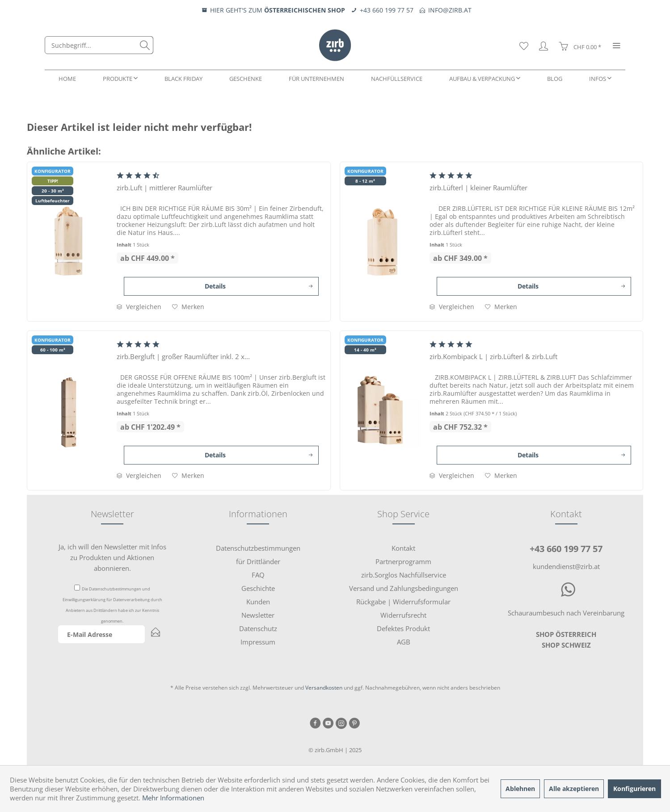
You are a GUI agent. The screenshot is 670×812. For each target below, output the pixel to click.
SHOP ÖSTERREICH (566, 634)
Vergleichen (139, 307)
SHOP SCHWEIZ (566, 645)
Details (259, 285)
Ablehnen (520, 789)
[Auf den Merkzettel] (188, 307)
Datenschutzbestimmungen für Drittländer (258, 555)
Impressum (258, 642)
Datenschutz (258, 628)
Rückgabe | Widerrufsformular (403, 602)
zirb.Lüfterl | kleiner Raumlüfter (478, 188)
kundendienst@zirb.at (566, 566)
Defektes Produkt (403, 628)
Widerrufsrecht (403, 615)
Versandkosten (324, 688)
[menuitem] (99, 45)
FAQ (258, 575)
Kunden (258, 602)
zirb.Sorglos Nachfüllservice (404, 575)
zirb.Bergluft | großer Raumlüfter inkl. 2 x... (183, 356)
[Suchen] (145, 45)
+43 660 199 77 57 (566, 549)
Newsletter (258, 615)
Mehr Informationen (173, 798)
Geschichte (258, 588)
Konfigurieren (634, 789)
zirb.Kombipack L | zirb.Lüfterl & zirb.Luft (493, 356)
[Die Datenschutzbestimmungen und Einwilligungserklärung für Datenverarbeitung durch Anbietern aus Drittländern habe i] (77, 588)
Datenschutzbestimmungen (115, 589)
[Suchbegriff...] (99, 45)
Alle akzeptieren (574, 789)
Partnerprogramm (403, 561)
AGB (404, 642)
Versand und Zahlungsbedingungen (404, 588)
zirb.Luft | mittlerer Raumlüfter (164, 188)
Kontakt (403, 548)
